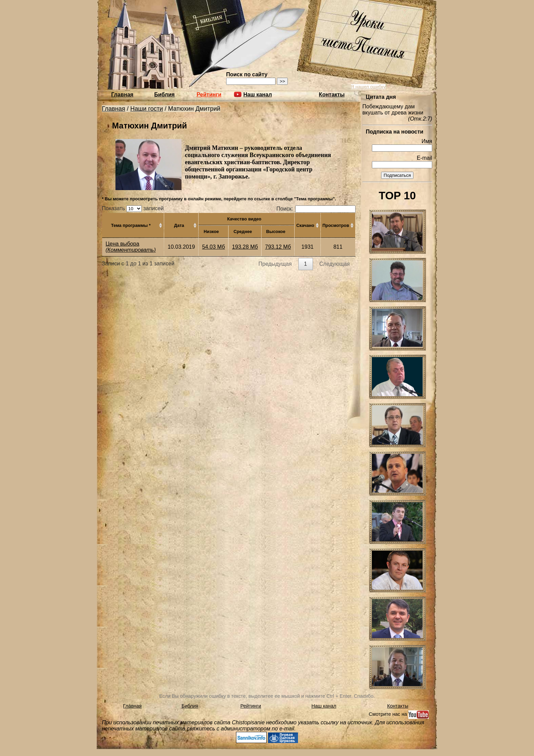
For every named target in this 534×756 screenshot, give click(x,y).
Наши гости (147, 109)
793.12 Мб (278, 247)
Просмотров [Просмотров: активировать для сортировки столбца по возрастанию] (336, 225)
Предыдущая (275, 264)
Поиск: (316, 209)
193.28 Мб (245, 247)
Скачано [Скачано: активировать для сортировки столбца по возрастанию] (305, 225)
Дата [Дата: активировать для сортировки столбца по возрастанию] (179, 225)
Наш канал (324, 706)
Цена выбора (122, 244)
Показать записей (133, 208)
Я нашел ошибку (368, 87)
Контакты (332, 95)
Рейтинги (209, 95)
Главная (122, 95)
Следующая (335, 264)
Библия (164, 95)
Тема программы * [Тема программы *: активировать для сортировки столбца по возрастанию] (131, 225)
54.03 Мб (213, 247)
